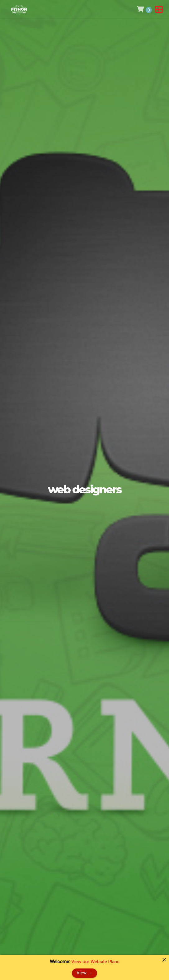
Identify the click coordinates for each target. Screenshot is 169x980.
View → (84, 973)
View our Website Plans (95, 962)
